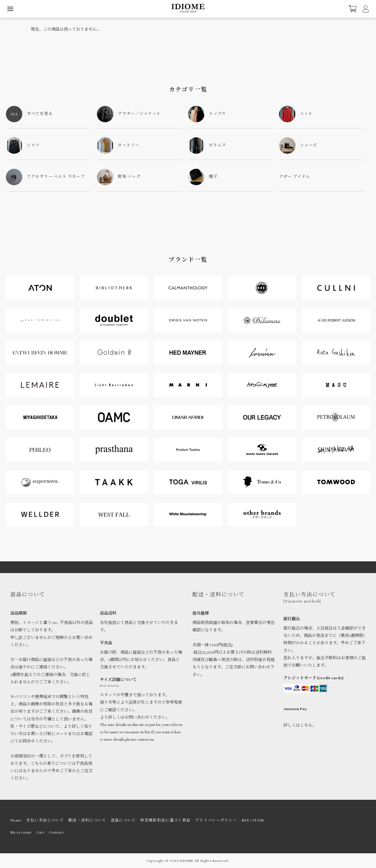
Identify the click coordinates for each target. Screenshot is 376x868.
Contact (57, 832)
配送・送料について (87, 820)
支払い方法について (45, 820)
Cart (41, 832)
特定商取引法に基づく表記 (165, 820)
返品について (123, 820)
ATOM (258, 820)
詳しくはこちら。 (300, 725)
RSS (245, 820)
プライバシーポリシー (216, 820)
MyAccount (21, 832)
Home (16, 820)
